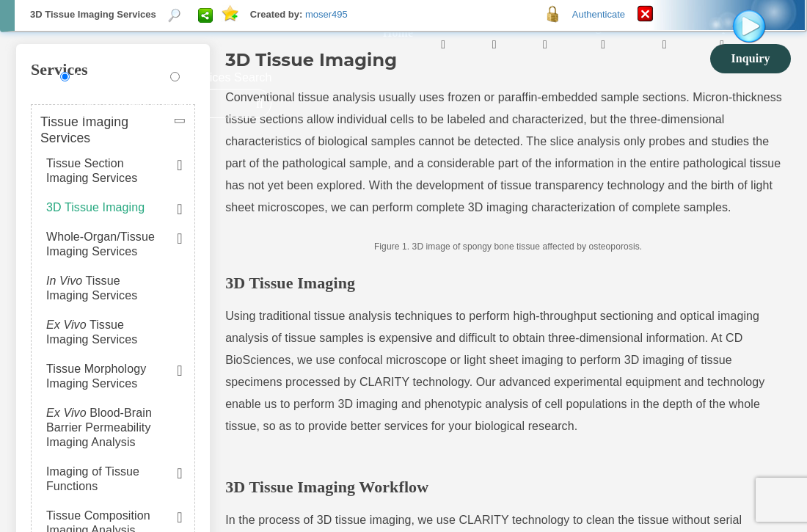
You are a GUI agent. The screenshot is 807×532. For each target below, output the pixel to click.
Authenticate (599, 14)
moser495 (326, 14)
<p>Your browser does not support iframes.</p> (403, 266)
